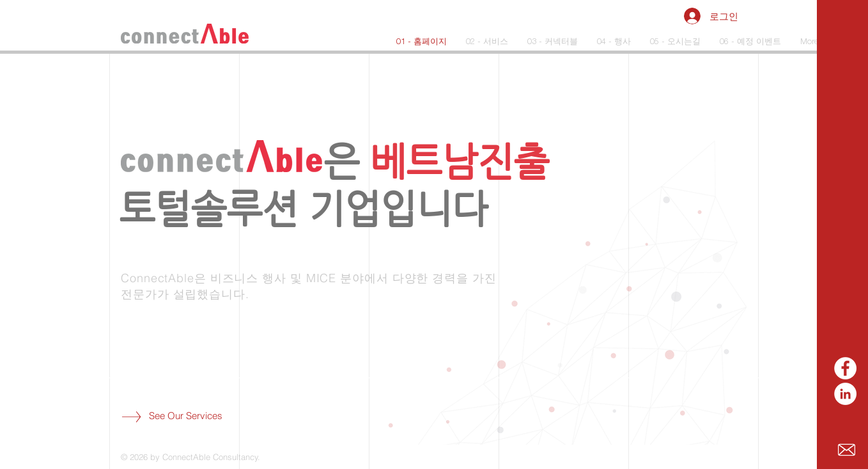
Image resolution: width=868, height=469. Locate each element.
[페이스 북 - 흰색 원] (845, 368)
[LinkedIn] (845, 394)
